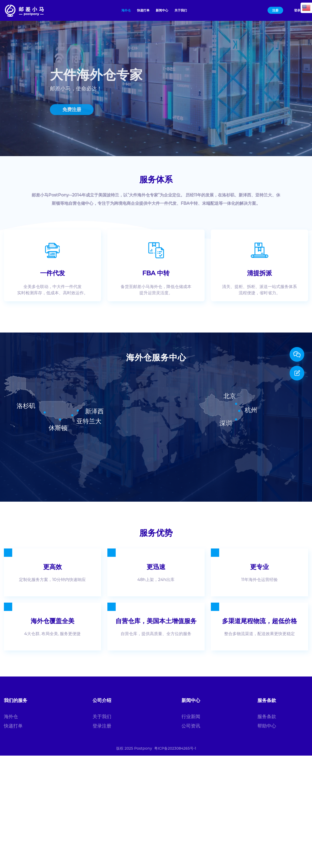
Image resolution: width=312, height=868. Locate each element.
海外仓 (11, 717)
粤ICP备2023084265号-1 (175, 748)
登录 (297, 10)
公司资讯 (191, 726)
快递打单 (13, 726)
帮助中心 (267, 726)
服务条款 (267, 717)
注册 (275, 10)
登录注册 (102, 726)
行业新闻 (191, 717)
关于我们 (102, 717)
